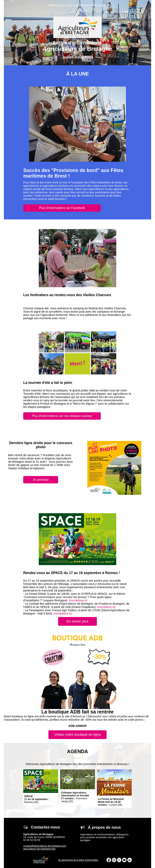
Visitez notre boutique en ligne (78, 735)
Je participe (41, 480)
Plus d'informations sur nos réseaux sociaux (62, 416)
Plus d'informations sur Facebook (62, 208)
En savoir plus (77, 621)
